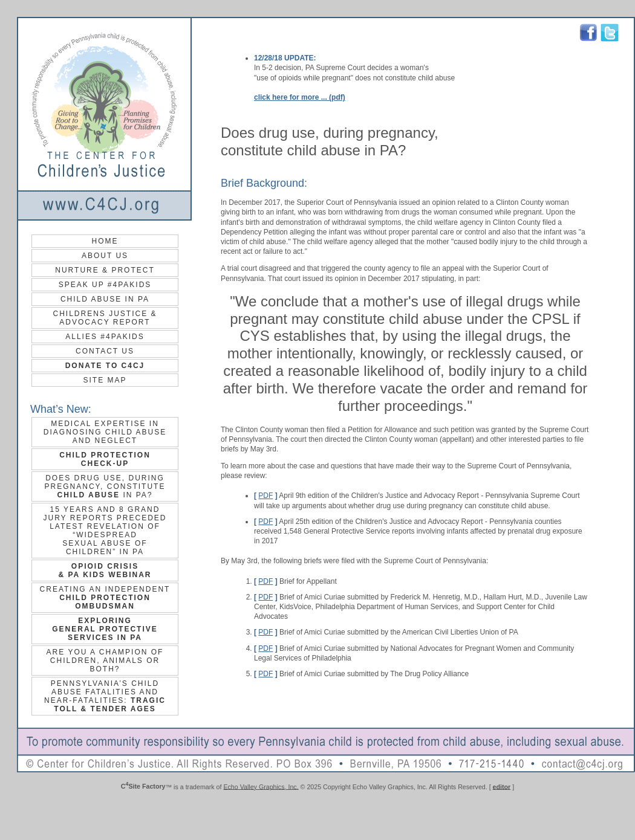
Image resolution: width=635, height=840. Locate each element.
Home (105, 241)
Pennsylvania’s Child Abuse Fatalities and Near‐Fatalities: (105, 696)
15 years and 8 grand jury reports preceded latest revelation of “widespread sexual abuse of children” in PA (105, 531)
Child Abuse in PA (105, 299)
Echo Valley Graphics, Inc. (261, 786)
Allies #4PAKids (105, 337)
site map (105, 380)
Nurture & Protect (105, 270)
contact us (105, 351)
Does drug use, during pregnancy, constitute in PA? (105, 486)
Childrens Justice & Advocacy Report (105, 318)
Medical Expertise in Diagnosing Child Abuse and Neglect (105, 432)
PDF (265, 496)
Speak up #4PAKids (105, 285)
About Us (105, 256)
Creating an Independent (105, 598)
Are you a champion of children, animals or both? (105, 661)
